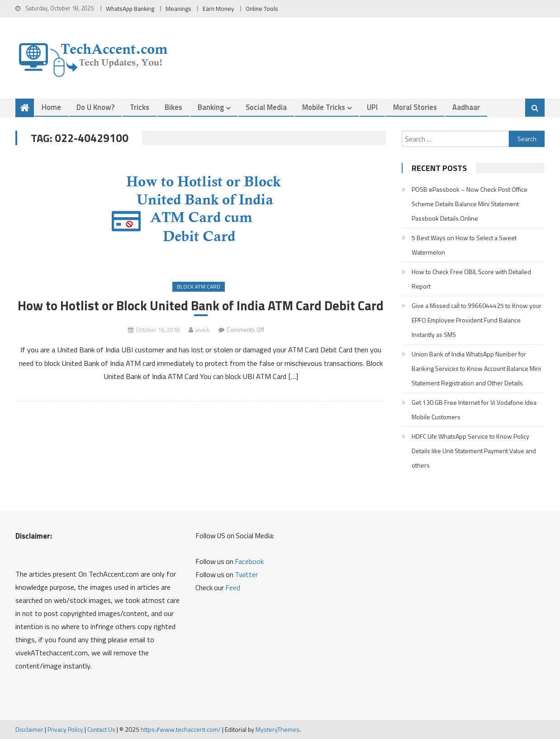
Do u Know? (95, 107)
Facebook (249, 561)
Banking (211, 107)
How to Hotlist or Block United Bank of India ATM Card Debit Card (201, 306)
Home (51, 107)
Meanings (178, 9)
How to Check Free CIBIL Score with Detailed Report (471, 279)
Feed (233, 587)
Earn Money (218, 9)
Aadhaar (466, 107)
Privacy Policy (65, 729)
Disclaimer (29, 729)
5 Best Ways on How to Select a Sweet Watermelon (464, 245)
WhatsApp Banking (130, 9)
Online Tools (262, 9)
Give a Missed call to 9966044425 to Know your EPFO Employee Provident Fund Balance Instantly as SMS (477, 320)
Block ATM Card (199, 287)
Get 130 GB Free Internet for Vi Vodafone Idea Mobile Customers (474, 410)
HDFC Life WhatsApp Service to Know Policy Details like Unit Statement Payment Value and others (474, 451)
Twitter (246, 574)
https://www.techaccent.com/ (181, 729)
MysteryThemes (278, 729)
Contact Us (101, 729)
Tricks (140, 107)
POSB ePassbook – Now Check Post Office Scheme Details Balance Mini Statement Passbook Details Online (470, 204)
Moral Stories (415, 107)
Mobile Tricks (324, 107)
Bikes (173, 107)
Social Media (266, 107)
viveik (202, 330)
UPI (372, 107)
